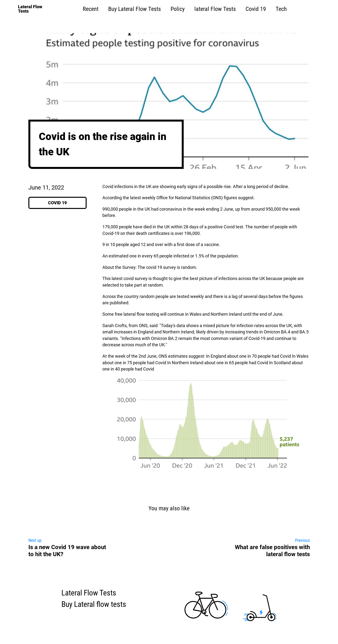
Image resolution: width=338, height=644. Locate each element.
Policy (178, 9)
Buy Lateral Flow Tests (135, 9)
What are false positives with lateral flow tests (272, 551)
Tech (281, 9)
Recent (91, 9)
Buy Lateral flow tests (94, 604)
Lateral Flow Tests (89, 593)
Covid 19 (256, 9)
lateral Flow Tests (215, 9)
